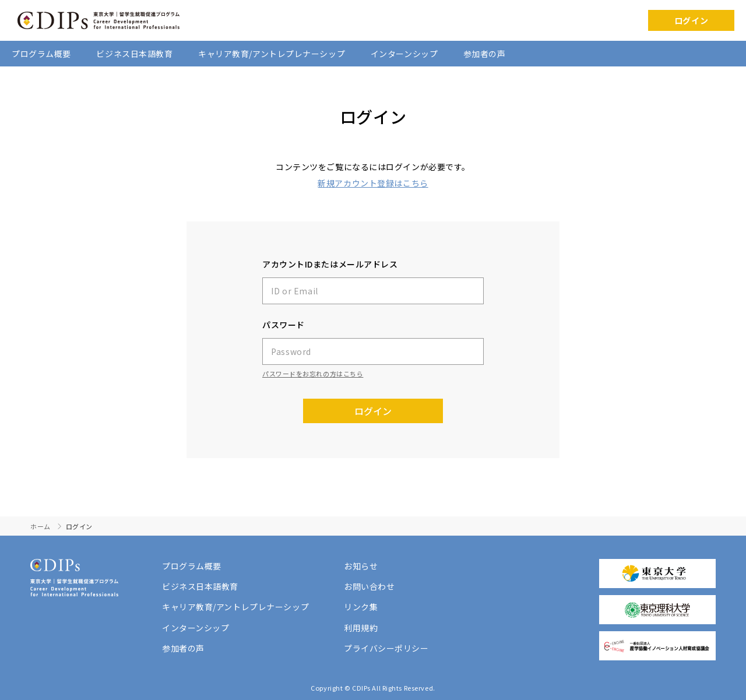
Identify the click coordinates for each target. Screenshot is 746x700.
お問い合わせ (369, 586)
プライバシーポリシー (386, 648)
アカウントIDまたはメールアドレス (330, 264)
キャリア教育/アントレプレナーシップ (272, 54)
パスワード (284, 325)
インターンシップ (404, 54)
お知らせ (361, 566)
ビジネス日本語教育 (134, 54)
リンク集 (361, 607)
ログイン (691, 20)
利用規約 (361, 628)
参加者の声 (485, 54)
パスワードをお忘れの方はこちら (313, 374)
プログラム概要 (41, 54)
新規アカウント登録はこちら (373, 183)
